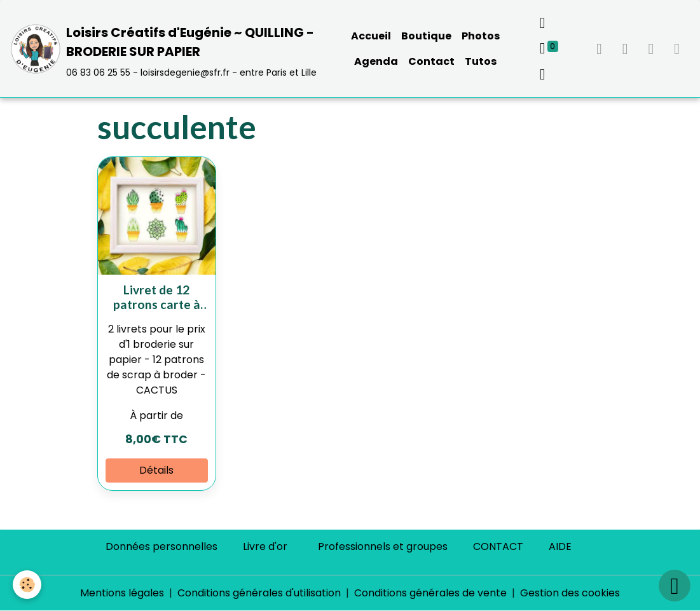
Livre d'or (265, 546)
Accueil (371, 36)
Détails (156, 470)
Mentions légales (122, 593)
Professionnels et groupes (383, 546)
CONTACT (498, 546)
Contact (431, 61)
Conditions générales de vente (430, 593)
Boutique (426, 36)
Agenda (376, 61)
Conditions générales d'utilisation (259, 593)
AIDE (560, 546)
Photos (481, 36)
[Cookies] (27, 585)
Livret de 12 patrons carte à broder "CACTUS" (157, 297)
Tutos (481, 61)
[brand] (166, 49)
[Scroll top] (675, 586)
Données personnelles (161, 546)
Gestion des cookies (570, 593)
